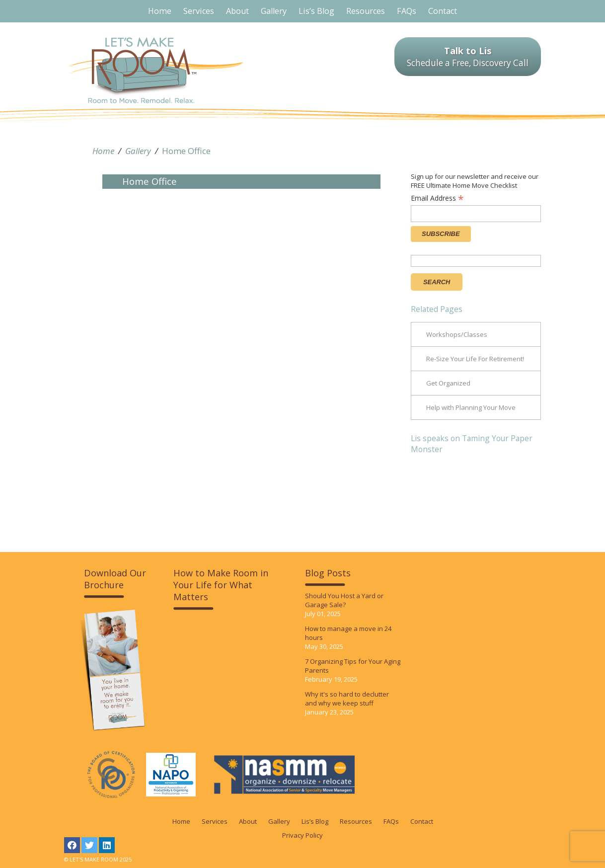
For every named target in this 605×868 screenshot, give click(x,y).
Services (215, 821)
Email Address (437, 198)
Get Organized (448, 383)
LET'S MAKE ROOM (156, 70)
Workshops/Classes (457, 334)
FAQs (391, 821)
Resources (356, 821)
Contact (422, 821)
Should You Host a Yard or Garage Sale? (344, 600)
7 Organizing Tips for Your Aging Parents (353, 666)
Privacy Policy (302, 835)
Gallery (138, 151)
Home (103, 151)
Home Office (186, 151)
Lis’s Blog (315, 821)
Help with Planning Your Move (471, 407)
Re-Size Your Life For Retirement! (475, 359)
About (248, 821)
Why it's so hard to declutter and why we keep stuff (347, 699)
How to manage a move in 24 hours (348, 633)
